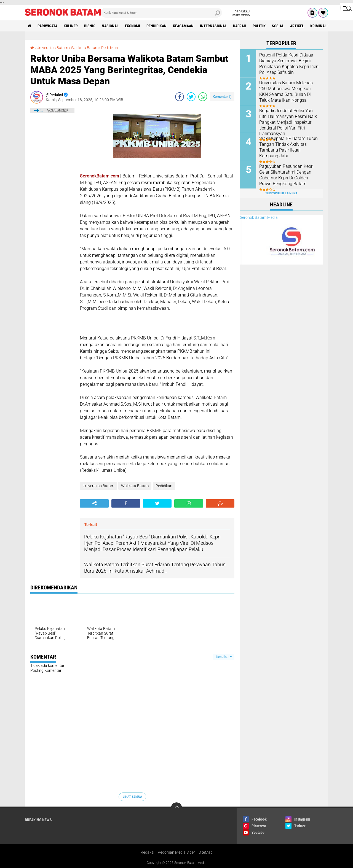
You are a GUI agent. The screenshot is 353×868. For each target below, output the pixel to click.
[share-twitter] (191, 97)
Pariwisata (47, 26)
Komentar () (222, 97)
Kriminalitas (322, 26)
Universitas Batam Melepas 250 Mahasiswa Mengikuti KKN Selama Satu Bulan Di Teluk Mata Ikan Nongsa (286, 91)
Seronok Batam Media (259, 217)
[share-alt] (94, 503)
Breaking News (38, 820)
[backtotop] (176, 808)
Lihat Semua (132, 797)
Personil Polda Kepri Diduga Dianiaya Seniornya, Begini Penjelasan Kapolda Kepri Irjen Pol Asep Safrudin (289, 64)
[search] (161, 13)
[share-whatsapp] (203, 97)
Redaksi (147, 852)
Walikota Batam (85, 48)
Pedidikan (110, 48)
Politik (259, 26)
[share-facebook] (180, 97)
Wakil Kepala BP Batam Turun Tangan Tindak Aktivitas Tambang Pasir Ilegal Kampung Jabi (288, 147)
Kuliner (71, 26)
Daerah (240, 26)
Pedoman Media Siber (176, 852)
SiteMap (206, 852)
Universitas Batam (52, 48)
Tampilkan (224, 657)
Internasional (213, 26)
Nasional (110, 26)
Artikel (297, 26)
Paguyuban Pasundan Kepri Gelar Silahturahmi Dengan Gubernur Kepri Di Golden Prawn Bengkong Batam (286, 175)
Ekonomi (133, 26)
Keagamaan (183, 26)
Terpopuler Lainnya (281, 193)
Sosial (278, 26)
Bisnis (90, 26)
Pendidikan (157, 26)
